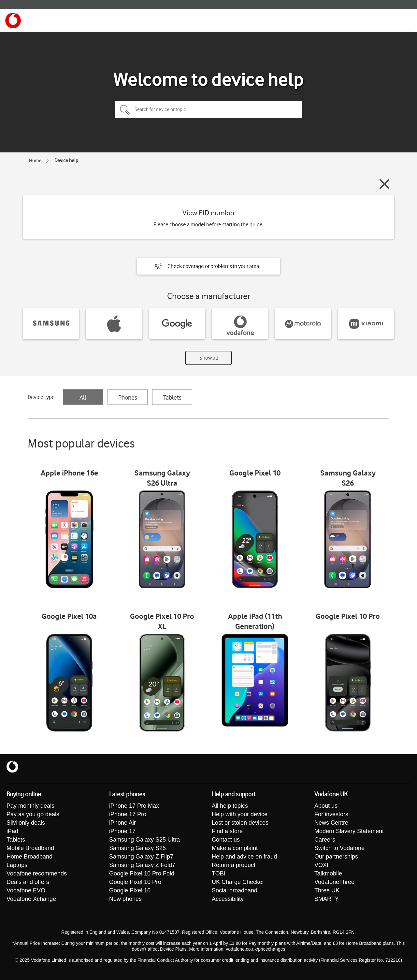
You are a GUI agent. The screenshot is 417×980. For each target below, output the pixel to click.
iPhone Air (122, 823)
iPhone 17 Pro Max (134, 806)
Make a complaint (235, 848)
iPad (12, 831)
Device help (66, 161)
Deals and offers (28, 882)
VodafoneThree (334, 882)
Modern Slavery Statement (349, 831)
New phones (125, 899)
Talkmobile (328, 873)
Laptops (17, 865)
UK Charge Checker (238, 882)
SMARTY (327, 899)
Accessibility (228, 899)
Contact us (226, 840)
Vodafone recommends (37, 873)
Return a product (234, 865)
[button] (208, 266)
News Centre (331, 823)
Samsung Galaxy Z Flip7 (141, 857)
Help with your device (240, 814)
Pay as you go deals (33, 814)
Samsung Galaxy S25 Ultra (144, 840)
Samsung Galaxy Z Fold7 (142, 865)
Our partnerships (336, 857)
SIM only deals (26, 823)
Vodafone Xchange (31, 899)
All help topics (230, 806)
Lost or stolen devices (240, 823)
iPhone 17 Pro (128, 814)
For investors (331, 814)
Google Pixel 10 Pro (135, 882)
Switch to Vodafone (339, 848)
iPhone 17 (122, 831)
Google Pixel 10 (130, 890)
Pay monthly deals (30, 806)
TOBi (218, 873)
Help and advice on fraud (244, 857)
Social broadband (235, 890)
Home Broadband (29, 857)
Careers (325, 840)
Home (35, 161)
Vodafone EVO (26, 890)
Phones (128, 397)
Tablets (172, 397)
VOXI (321, 865)
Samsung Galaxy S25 (137, 848)
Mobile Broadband (30, 848)
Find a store (227, 831)
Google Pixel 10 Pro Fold (142, 873)
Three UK (327, 890)
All (83, 397)
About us (326, 806)
